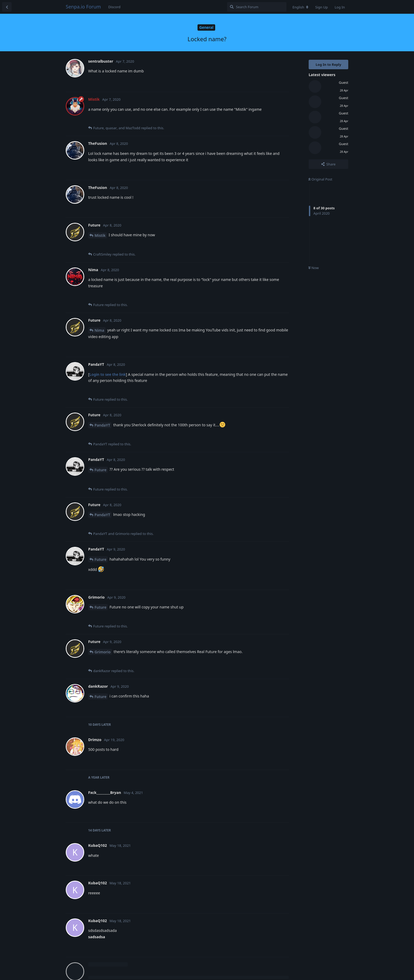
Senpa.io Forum (83, 7)
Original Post (320, 179)
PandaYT (102, 425)
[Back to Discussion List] (7, 7)
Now (314, 268)
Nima (99, 330)
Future (100, 470)
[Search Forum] (257, 7)
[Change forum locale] (300, 7)
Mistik (100, 235)
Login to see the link (108, 374)
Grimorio (103, 652)
